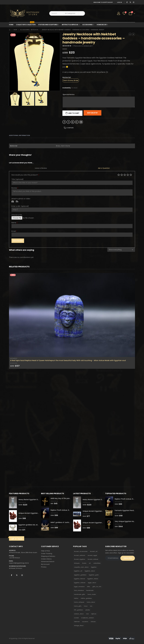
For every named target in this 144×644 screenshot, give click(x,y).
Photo (13, 202)
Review (15, 188)
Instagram (22, 575)
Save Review (18, 241)
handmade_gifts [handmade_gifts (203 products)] (80, 594)
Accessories (87, 25)
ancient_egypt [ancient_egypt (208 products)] (92, 555)
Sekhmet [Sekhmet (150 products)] (77, 622)
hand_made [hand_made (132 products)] (92, 594)
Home (11, 25)
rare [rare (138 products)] (87, 614)
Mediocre (122, 175)
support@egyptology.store (19, 563)
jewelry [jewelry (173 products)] (88, 610)
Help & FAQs (46, 551)
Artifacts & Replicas (70, 25)
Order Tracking (47, 554)
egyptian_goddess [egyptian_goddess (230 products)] (80, 575)
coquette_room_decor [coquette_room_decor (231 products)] (81, 567)
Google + (77, 122)
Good (128, 175)
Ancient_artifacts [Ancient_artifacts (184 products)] (80, 555)
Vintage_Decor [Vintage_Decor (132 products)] (79, 626)
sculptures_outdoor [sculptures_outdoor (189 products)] (87, 618)
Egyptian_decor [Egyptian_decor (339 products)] (90, 571)
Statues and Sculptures (48, 25)
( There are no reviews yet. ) (83, 46)
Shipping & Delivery (48, 556)
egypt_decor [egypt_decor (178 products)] (92, 583)
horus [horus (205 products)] (86, 606)
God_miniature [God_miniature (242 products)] (79, 591)
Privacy (44, 567)
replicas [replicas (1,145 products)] (94, 614)
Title (17, 179)
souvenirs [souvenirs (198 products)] (85, 622)
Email (81, 122)
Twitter (68, 122)
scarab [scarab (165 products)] (76, 618)
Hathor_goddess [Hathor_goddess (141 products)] (86, 598)
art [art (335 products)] (90, 563)
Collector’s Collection (26, 24)
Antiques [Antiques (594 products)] (77, 563)
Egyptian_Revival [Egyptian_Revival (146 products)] (79, 579)
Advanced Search (48, 562)
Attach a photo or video (21, 199)
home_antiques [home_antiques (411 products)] (79, 602)
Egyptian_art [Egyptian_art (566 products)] (78, 571)
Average (125, 175)
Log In (119, 2)
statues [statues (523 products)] (93, 622)
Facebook (64, 122)
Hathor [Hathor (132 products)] (76, 598)
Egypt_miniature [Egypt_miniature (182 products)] (79, 587)
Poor (119, 175)
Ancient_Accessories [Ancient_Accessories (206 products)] (81, 552)
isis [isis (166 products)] (91, 606)
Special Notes (69, 94)
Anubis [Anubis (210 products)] (84, 563)
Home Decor (102, 25)
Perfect (131, 175)
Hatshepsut (14, 358)
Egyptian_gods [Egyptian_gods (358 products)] (94, 575)
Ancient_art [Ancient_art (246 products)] (94, 552)
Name (15, 223)
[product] (72, 315)
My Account (45, 564)
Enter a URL (20, 206)
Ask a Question (104, 168)
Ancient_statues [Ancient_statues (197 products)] (93, 559)
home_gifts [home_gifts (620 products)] (78, 606)
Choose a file (17, 215)
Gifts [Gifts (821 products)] (88, 587)
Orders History (46, 559)
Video (17, 202)
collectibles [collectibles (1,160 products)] (97, 563)
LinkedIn (73, 122)
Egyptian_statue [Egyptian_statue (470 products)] (93, 579)
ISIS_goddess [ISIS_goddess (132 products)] (79, 610)
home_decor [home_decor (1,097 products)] (91, 602)
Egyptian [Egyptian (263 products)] (94, 567)
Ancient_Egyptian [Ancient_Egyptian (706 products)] (80, 559)
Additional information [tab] (19, 135)
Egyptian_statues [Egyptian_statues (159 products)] (80, 583)
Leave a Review (41, 168)
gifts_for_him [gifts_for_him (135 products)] (97, 587)
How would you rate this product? (25, 175)
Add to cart (74, 113)
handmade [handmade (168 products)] (90, 591)
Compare (70, 128)
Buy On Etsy (92, 113)
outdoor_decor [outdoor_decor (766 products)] (79, 614)
